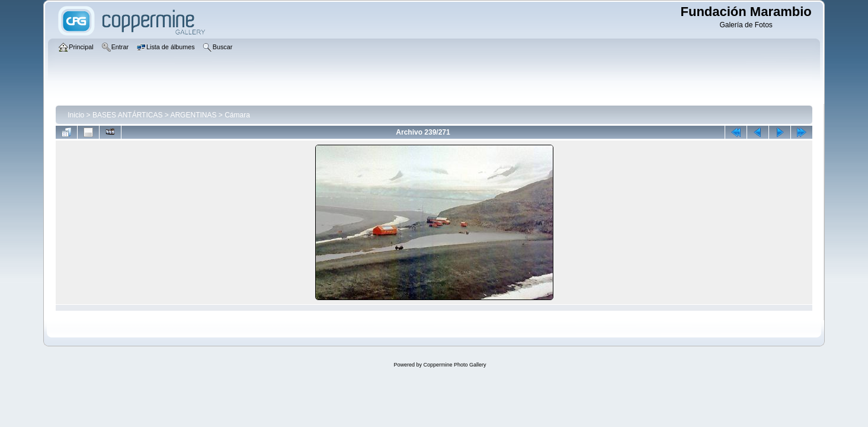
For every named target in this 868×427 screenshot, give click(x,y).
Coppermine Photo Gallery (454, 365)
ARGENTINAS (193, 115)
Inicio (76, 115)
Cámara (237, 115)
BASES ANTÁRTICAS (127, 115)
